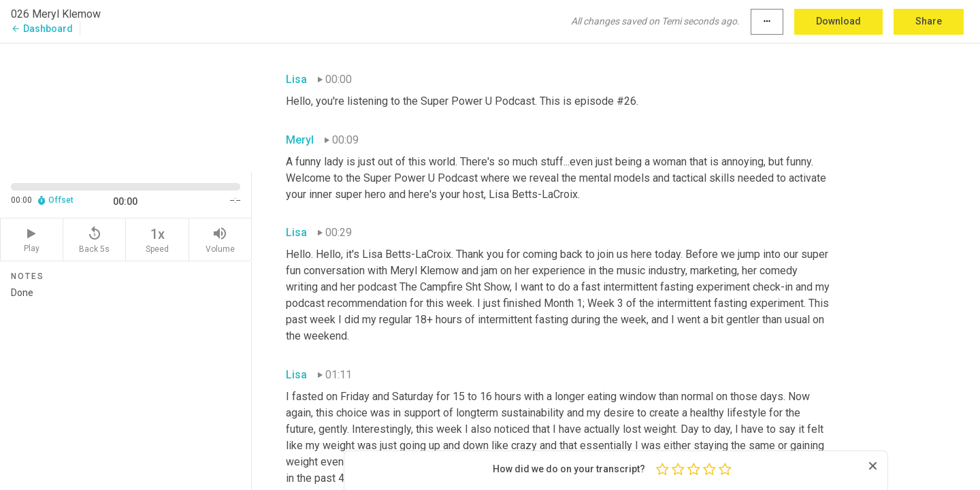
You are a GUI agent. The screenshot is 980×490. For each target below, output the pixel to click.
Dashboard (42, 29)
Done (126, 383)
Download (838, 21)
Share (929, 21)
